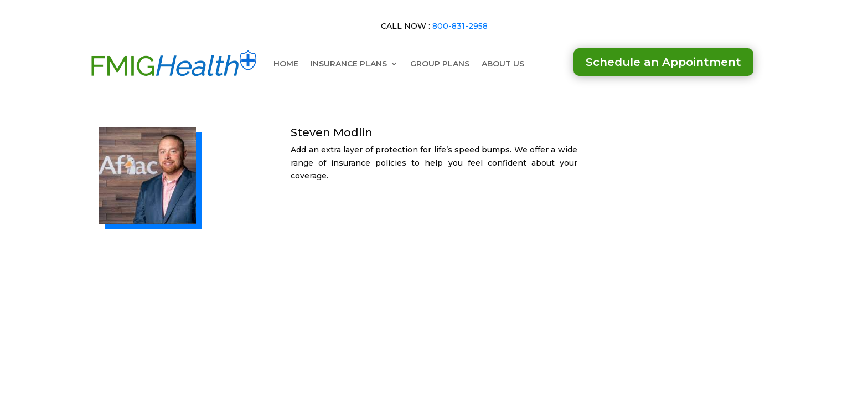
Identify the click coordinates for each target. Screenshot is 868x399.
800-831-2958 (460, 26)
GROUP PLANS (440, 64)
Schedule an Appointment (663, 62)
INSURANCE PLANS (349, 64)
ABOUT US (503, 64)
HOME (286, 64)
